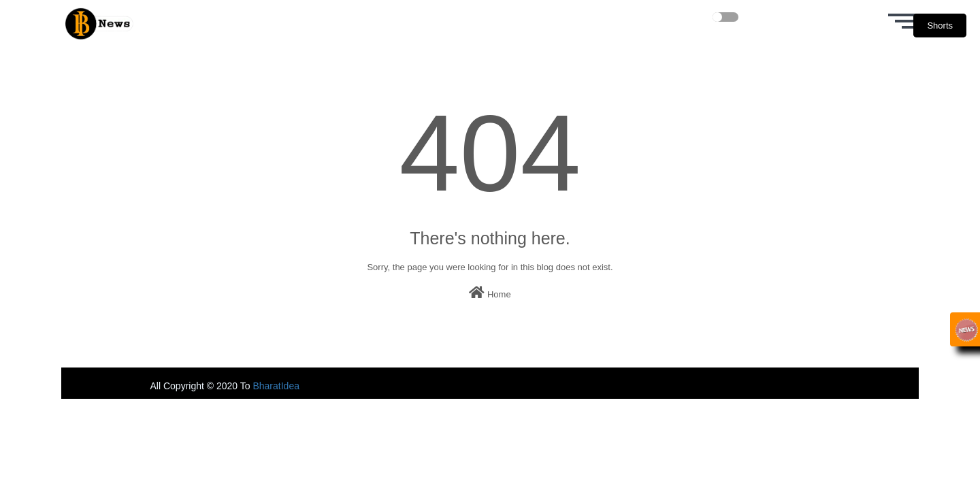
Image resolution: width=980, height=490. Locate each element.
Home (490, 293)
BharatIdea (276, 386)
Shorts (940, 26)
